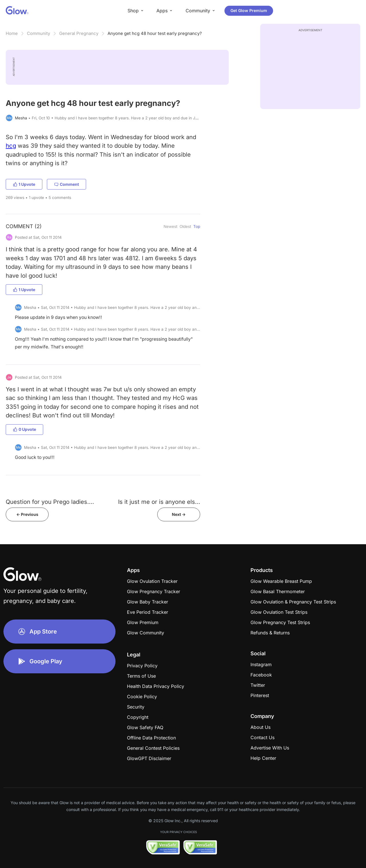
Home (12, 33)
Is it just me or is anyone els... (159, 502)
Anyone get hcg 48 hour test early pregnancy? (155, 33)
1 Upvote (24, 184)
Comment (66, 184)
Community (38, 33)
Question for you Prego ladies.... (50, 502)
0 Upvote (24, 429)
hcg (11, 146)
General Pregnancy (79, 33)
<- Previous (27, 514)
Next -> (179, 514)
